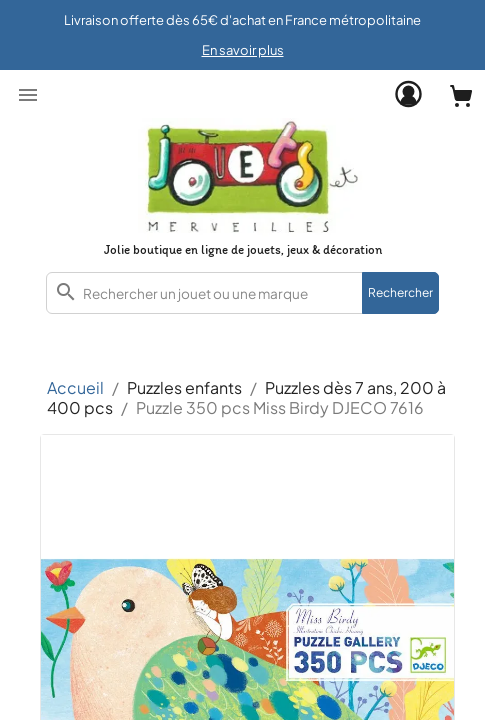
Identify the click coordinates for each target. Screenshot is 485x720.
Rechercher (400, 292)
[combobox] (242, 293)
